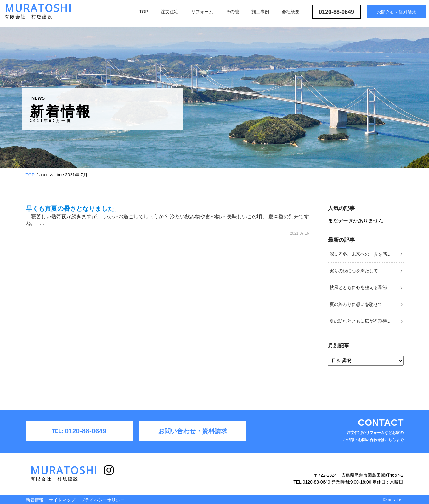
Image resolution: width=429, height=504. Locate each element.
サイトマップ (62, 500)
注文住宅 (170, 12)
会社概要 (291, 12)
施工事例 (260, 12)
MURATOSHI (38, 13)
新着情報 (35, 500)
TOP (144, 12)
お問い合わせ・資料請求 (193, 431)
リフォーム (202, 12)
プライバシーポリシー (103, 500)
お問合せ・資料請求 (397, 12)
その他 (232, 12)
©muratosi (393, 500)
